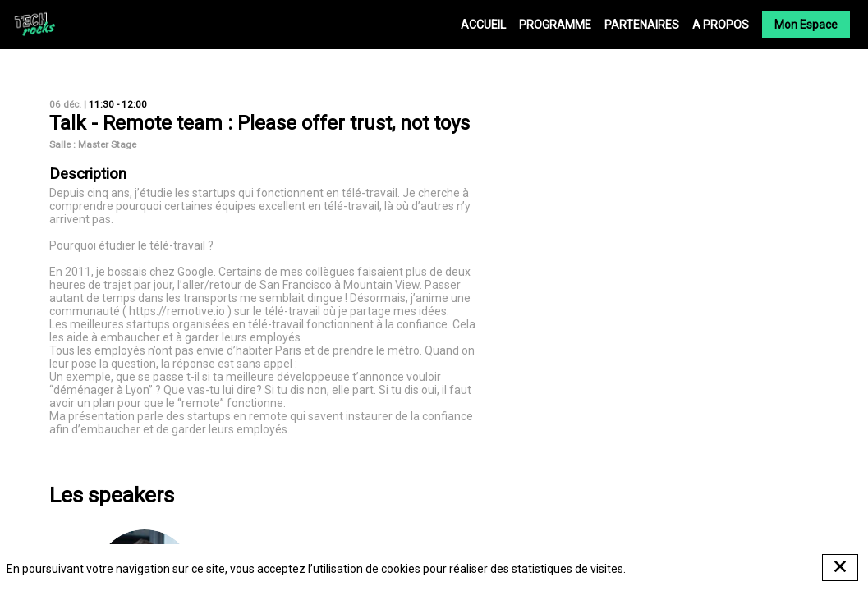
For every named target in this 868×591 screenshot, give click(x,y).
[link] (483, 25)
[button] (806, 25)
